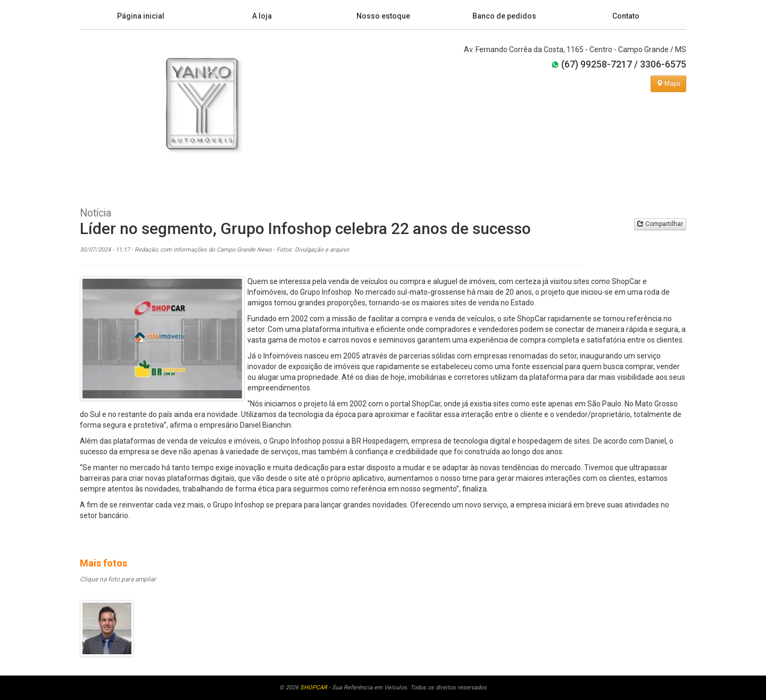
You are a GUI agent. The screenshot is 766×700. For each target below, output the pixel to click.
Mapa (668, 84)
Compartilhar (660, 224)
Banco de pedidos (504, 16)
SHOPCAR (314, 687)
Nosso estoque (383, 16)
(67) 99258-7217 (592, 64)
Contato (626, 16)
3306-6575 (663, 64)
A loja (262, 16)
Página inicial (141, 16)
